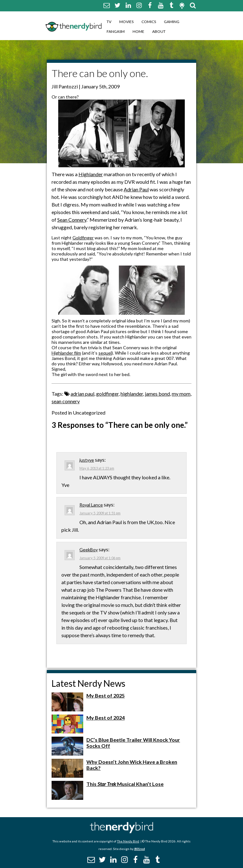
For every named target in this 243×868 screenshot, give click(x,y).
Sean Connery (72, 220)
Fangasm (116, 31)
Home (138, 31)
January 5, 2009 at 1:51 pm (100, 513)
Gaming (172, 22)
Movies (126, 22)
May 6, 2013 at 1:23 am (97, 468)
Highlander (91, 174)
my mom (181, 394)
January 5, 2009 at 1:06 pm (100, 558)
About (159, 31)
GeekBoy (89, 550)
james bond (157, 394)
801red (140, 849)
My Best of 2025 (106, 695)
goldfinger (107, 394)
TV (109, 22)
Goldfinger (83, 238)
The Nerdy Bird (128, 841)
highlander (132, 394)
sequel (105, 353)
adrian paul (82, 394)
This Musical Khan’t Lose (125, 784)
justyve (87, 460)
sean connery (66, 401)
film (77, 353)
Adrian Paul (136, 189)
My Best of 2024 (106, 718)
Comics (149, 22)
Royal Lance (91, 505)
